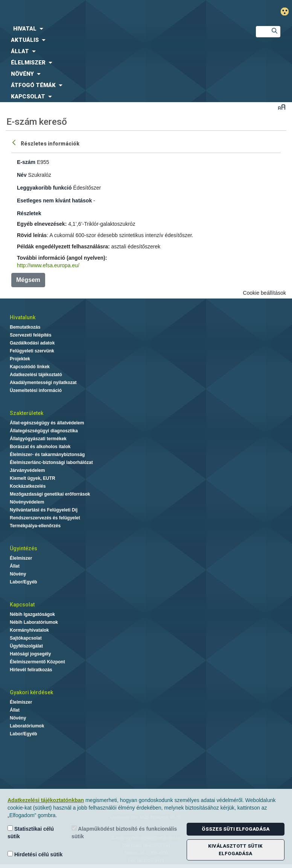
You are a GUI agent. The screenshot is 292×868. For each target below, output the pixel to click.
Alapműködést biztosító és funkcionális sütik (124, 832)
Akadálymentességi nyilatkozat (43, 383)
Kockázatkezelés (28, 486)
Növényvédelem (27, 502)
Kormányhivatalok (29, 630)
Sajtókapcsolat (26, 638)
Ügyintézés (24, 548)
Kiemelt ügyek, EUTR (33, 478)
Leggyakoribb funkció (44, 188)
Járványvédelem (27, 470)
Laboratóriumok (27, 726)
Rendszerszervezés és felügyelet (45, 518)
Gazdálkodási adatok (32, 343)
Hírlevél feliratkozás (31, 670)
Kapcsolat (22, 605)
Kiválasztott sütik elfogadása (235, 850)
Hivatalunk (23, 317)
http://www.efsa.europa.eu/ (48, 265)
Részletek (29, 213)
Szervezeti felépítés (31, 335)
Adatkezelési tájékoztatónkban (46, 800)
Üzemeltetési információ (36, 390)
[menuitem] (122, 29)
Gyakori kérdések (31, 692)
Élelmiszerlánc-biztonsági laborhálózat (51, 462)
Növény (18, 574)
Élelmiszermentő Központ (37, 662)
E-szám (26, 162)
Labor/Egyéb (24, 582)
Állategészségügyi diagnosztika (44, 431)
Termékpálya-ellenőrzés (35, 526)
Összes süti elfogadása (236, 829)
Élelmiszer (21, 558)
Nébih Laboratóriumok (34, 622)
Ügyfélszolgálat (26, 646)
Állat (15, 566)
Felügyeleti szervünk (32, 351)
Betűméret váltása (282, 107)
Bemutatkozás (25, 327)
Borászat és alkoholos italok (40, 447)
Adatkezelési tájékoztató (36, 375)
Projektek (20, 359)
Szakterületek (27, 413)
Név (22, 175)
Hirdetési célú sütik (35, 854)
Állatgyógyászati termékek (38, 439)
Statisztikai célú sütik (31, 832)
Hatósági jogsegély (30, 654)
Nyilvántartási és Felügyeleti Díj (44, 510)
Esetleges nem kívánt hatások (54, 201)
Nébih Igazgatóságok (32, 614)
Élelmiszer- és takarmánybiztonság (47, 455)
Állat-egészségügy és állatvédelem (47, 423)
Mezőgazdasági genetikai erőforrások (50, 494)
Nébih (97, 12)
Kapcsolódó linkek (30, 367)
